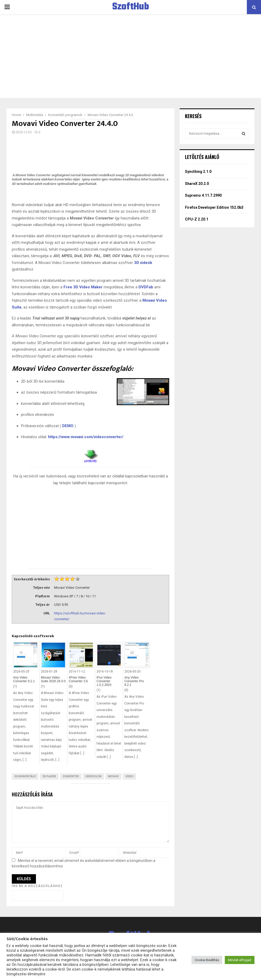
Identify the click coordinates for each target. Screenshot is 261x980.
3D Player (49, 776)
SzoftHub (131, 7)
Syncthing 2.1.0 (198, 172)
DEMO (68, 426)
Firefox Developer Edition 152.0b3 (214, 207)
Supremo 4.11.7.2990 (203, 195)
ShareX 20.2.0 (197, 184)
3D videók (143, 263)
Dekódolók (94, 776)
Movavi (113, 776)
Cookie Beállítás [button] (207, 960)
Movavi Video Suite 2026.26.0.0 (53, 679)
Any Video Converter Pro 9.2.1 (134, 681)
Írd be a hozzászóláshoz (37, 886)
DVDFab (146, 287)
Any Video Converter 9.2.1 (24, 679)
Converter (71, 776)
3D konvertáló (25, 776)
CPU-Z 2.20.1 (197, 219)
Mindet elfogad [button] (240, 960)
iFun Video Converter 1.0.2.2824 (104, 681)
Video (129, 776)
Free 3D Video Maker (83, 287)
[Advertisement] (130, 56)
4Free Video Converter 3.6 (78, 679)
